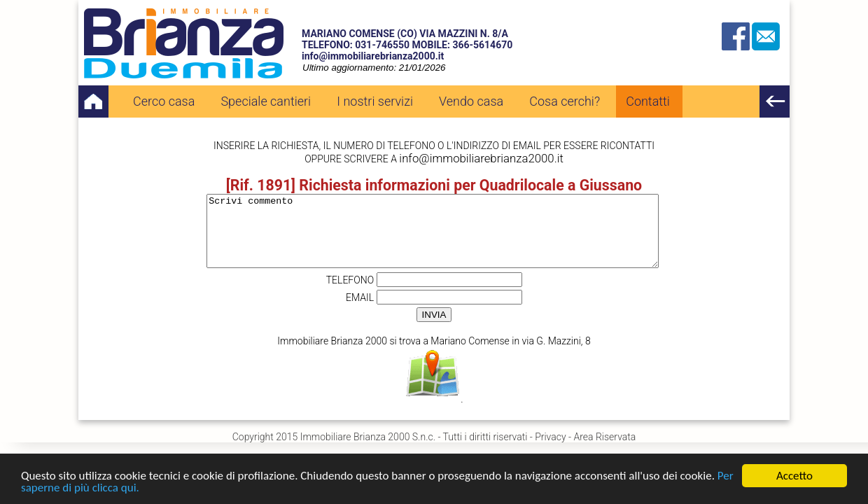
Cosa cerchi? (565, 101)
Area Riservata (604, 437)
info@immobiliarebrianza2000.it (373, 56)
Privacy (550, 437)
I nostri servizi (375, 101)
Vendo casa (471, 101)
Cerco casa (164, 101)
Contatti (648, 101)
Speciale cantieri (266, 101)
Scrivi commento (433, 231)
